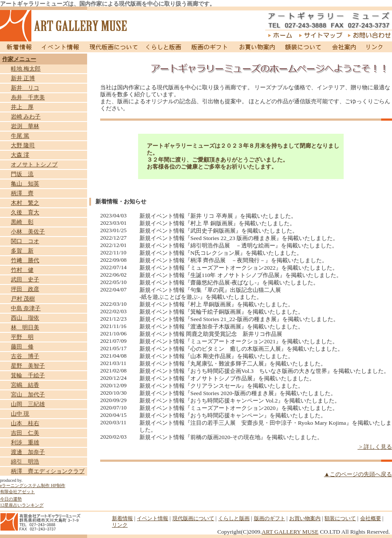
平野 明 (22, 337)
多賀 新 (22, 251)
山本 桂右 (25, 423)
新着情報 (18, 47)
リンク (376, 47)
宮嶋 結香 (25, 385)
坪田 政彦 (25, 289)
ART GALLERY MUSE (290, 532)
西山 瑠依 (25, 318)
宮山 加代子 (28, 394)
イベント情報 (61, 47)
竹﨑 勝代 (25, 260)
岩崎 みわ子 (26, 117)
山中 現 (20, 414)
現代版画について (114, 47)
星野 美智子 (28, 366)
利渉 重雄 (25, 442)
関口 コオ (25, 241)
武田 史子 (25, 279)
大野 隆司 (23, 145)
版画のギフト (210, 47)
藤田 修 (22, 347)
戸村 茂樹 (23, 299)
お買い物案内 (257, 47)
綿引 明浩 (25, 462)
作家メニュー (19, 59)
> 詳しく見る (375, 447)
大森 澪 (20, 155)
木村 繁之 (25, 203)
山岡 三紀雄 (28, 404)
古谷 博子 (25, 356)
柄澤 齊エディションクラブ (48, 471)
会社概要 (371, 518)
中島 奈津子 (26, 308)
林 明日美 (25, 327)
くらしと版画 (164, 47)
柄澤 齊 (22, 193)
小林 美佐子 (28, 232)
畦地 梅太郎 (26, 69)
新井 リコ (25, 88)
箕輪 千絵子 (28, 375)
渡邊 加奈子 (28, 452)
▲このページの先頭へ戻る (358, 474)
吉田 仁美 (25, 433)
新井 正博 (23, 78)
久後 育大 (25, 212)
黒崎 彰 (22, 222)
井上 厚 (22, 107)
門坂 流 (22, 174)
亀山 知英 (25, 184)
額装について (304, 47)
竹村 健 (22, 270)
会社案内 (344, 47)
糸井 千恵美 (28, 97)
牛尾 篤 (20, 136)
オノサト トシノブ (34, 164)
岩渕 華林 (25, 126)
